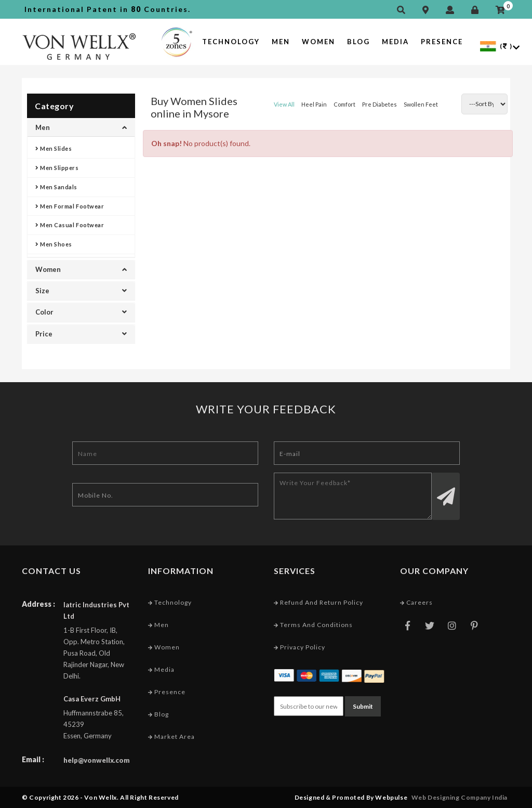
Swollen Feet (421, 104)
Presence (442, 42)
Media (395, 42)
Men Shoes (54, 244)
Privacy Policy (300, 647)
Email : (33, 759)
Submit (363, 706)
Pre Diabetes (380, 104)
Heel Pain (314, 104)
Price (81, 334)
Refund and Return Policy (318, 602)
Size (81, 291)
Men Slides (54, 148)
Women (318, 42)
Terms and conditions (313, 625)
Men (281, 42)
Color (81, 312)
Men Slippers (57, 168)
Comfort (344, 104)
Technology (231, 42)
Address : (38, 604)
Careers (416, 602)
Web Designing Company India (460, 797)
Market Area (171, 737)
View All (284, 104)
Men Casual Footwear (70, 225)
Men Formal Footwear (70, 206)
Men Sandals (56, 187)
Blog (358, 42)
